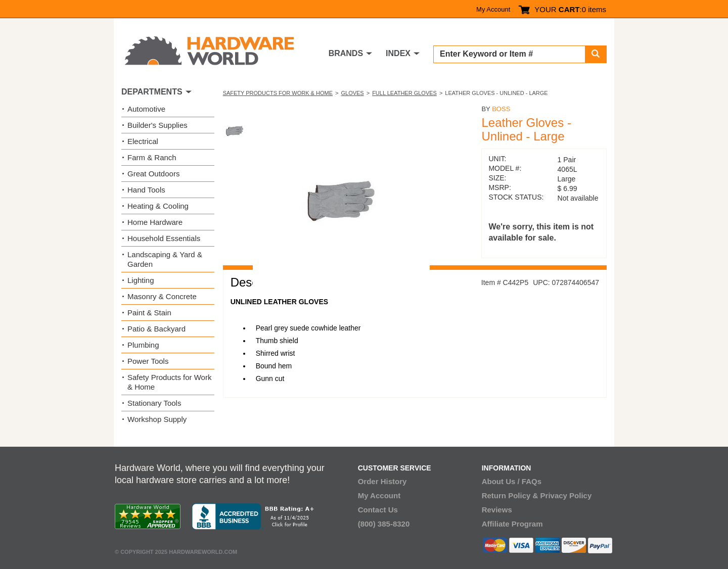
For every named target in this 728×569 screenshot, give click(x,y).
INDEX (398, 53)
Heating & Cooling (158, 206)
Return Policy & (510, 495)
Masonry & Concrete (162, 296)
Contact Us (378, 510)
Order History (382, 481)
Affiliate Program (512, 524)
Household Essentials (164, 238)
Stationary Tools (154, 403)
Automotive (146, 109)
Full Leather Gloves (404, 93)
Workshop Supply (157, 419)
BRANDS (346, 53)
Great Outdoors (153, 174)
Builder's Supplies (157, 125)
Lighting (141, 280)
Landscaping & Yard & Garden (165, 259)
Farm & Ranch (152, 157)
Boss (501, 109)
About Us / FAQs (512, 481)
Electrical (143, 141)
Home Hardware (155, 222)
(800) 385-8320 (384, 524)
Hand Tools (146, 190)
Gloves (352, 93)
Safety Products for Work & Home (278, 93)
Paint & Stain (149, 313)
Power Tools (148, 361)
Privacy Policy (566, 495)
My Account (493, 9)
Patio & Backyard (156, 329)
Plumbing (143, 345)
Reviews (497, 510)
